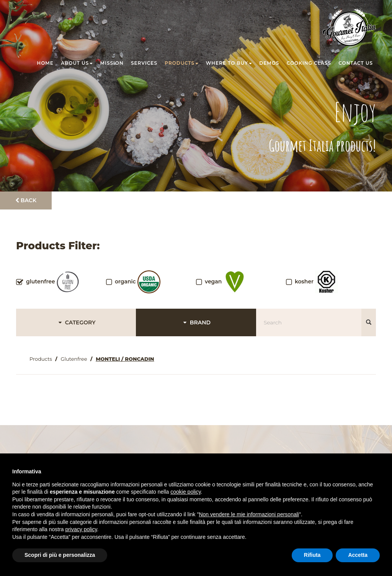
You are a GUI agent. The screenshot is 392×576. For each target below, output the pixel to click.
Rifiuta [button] (312, 555)
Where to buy (229, 63)
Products (181, 63)
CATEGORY (76, 322)
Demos (269, 63)
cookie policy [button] (185, 492)
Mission (112, 63)
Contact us (356, 63)
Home (45, 63)
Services (144, 63)
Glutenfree (74, 359)
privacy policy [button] (81, 529)
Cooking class (309, 63)
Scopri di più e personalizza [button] (60, 555)
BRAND (196, 322)
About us (77, 63)
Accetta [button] (358, 555)
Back (26, 200)
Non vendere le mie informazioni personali (249, 514)
